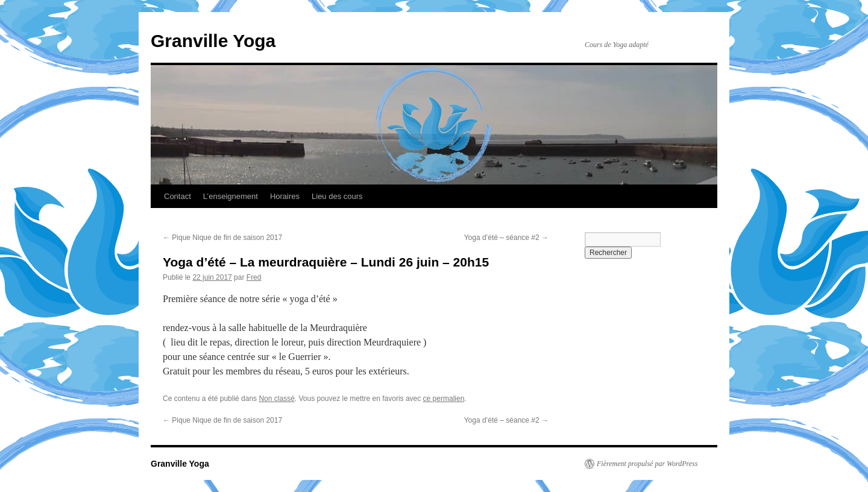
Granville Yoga (213, 41)
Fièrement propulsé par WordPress (647, 464)
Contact (178, 196)
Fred (254, 277)
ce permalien (444, 399)
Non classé (276, 399)
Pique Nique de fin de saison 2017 (222, 238)
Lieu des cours (337, 196)
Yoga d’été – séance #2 (506, 238)
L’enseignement (231, 196)
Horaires (285, 196)
